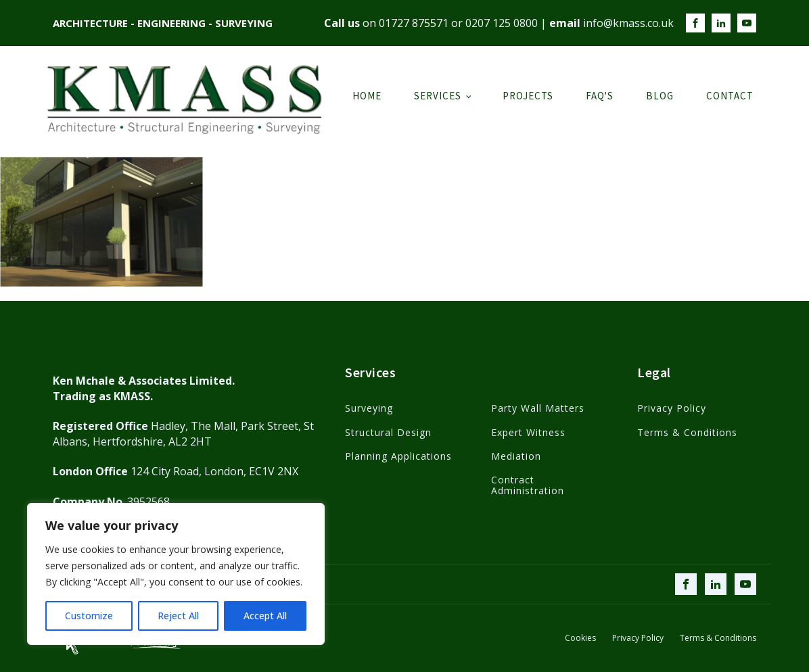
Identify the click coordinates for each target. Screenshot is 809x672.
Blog (660, 96)
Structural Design (388, 432)
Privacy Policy (672, 408)
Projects (528, 96)
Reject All (178, 616)
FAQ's (600, 96)
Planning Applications (398, 456)
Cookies (580, 638)
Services (438, 96)
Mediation (516, 456)
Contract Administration (528, 485)
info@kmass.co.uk (628, 23)
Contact (730, 96)
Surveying (369, 408)
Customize (89, 616)
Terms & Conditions (687, 432)
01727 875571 (414, 23)
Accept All (265, 616)
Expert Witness (528, 432)
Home (367, 96)
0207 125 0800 (502, 23)
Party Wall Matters (538, 408)
